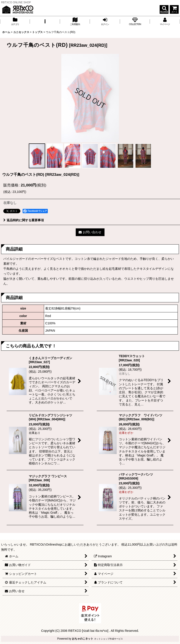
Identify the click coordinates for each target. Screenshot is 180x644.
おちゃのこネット (83, 639)
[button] (164, 9)
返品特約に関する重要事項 (24, 220)
